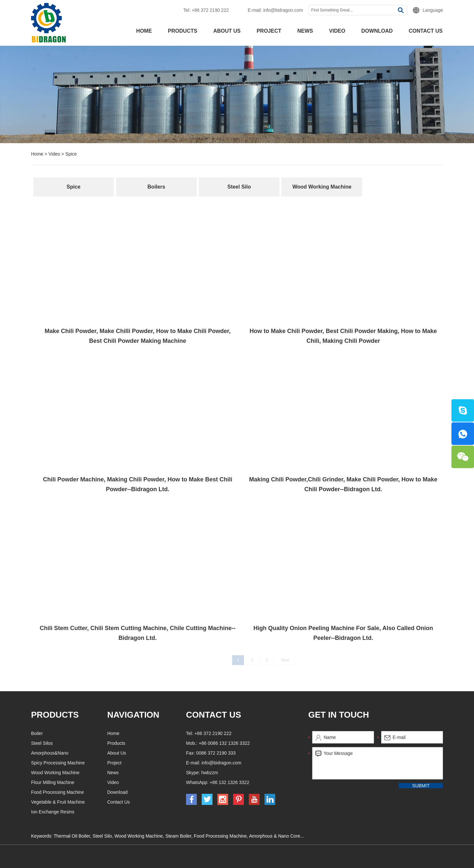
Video (337, 31)
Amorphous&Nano (81, 753)
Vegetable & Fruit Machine (89, 802)
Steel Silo (239, 187)
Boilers (156, 187)
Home (144, 31)
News (305, 31)
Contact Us (426, 31)
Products (183, 31)
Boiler (68, 733)
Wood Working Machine (322, 187)
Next (291, 660)
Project (269, 31)
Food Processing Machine (89, 792)
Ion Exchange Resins (84, 812)
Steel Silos (73, 743)
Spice (71, 154)
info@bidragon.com (283, 10)
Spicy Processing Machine (89, 763)
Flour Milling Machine (84, 782)
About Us (227, 31)
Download (377, 31)
